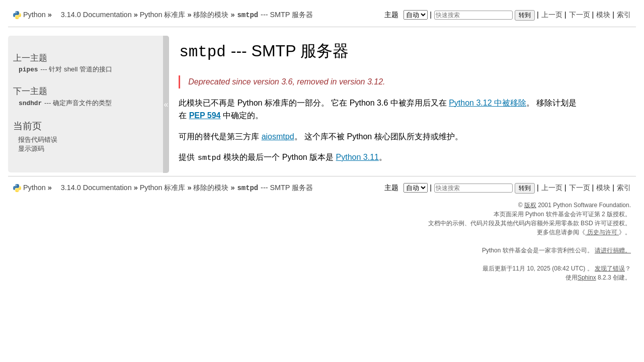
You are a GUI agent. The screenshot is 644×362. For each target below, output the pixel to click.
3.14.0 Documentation (96, 15)
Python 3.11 (357, 157)
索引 (624, 15)
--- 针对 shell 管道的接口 (65, 69)
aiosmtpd (278, 137)
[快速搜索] (473, 15)
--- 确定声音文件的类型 (65, 103)
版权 (530, 205)
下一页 (580, 15)
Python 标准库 (163, 15)
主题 (407, 15)
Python (34, 15)
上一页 (552, 15)
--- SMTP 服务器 (275, 15)
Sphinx (587, 278)
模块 (603, 15)
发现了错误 (610, 268)
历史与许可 (602, 232)
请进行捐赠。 (613, 250)
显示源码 (31, 149)
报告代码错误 (38, 140)
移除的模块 (211, 15)
